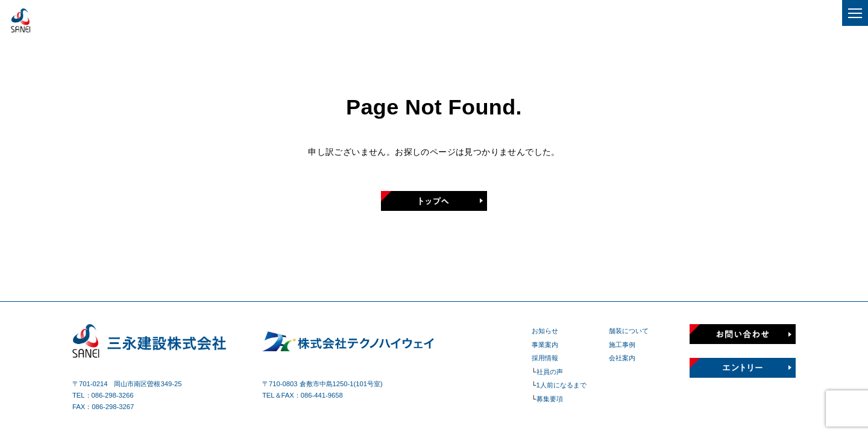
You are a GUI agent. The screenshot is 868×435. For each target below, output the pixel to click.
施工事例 (622, 345)
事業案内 (545, 345)
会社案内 (622, 358)
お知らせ (545, 331)
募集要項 (550, 399)
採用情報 (545, 358)
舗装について (629, 331)
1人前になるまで (561, 385)
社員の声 (550, 372)
